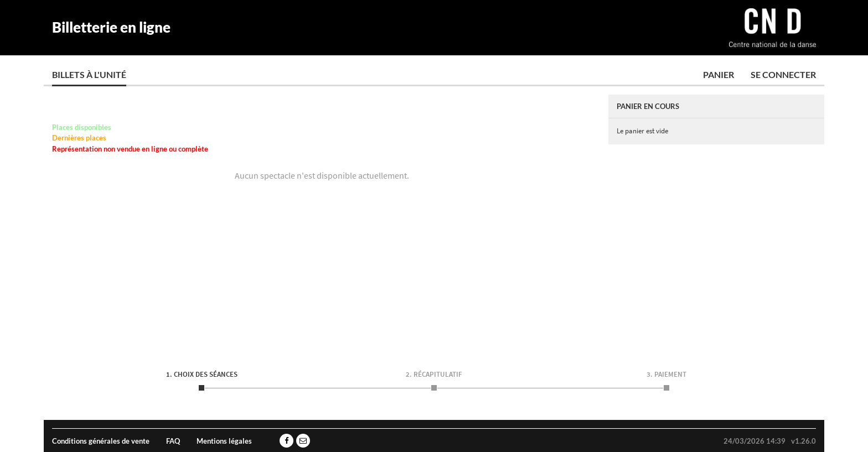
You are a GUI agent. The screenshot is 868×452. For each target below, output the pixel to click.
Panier (719, 74)
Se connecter (783, 74)
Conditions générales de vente (101, 441)
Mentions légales (224, 441)
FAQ (173, 441)
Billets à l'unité (89, 74)
